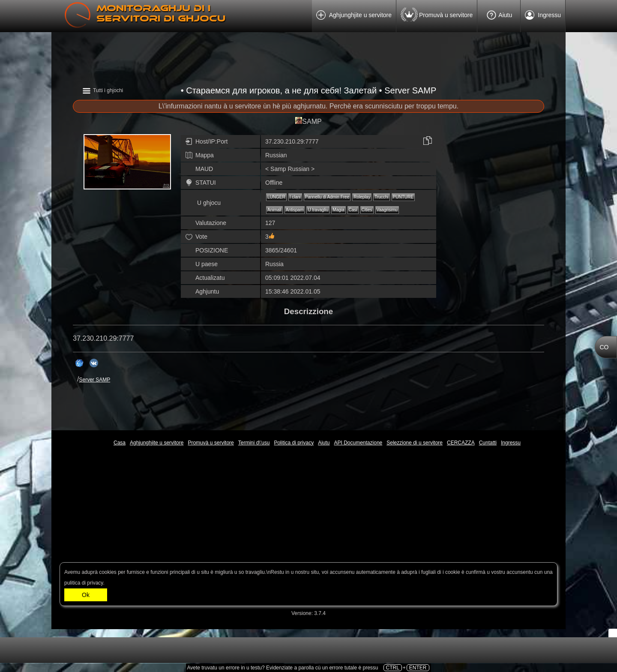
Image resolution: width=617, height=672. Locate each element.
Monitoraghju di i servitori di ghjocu (161, 13)
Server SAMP (94, 380)
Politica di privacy (294, 443)
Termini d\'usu (254, 443)
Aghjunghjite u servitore (354, 17)
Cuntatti (488, 443)
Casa (120, 443)
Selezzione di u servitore (415, 443)
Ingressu (543, 17)
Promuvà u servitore (437, 16)
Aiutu (499, 15)
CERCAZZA (461, 443)
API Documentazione (358, 443)
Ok (86, 595)
